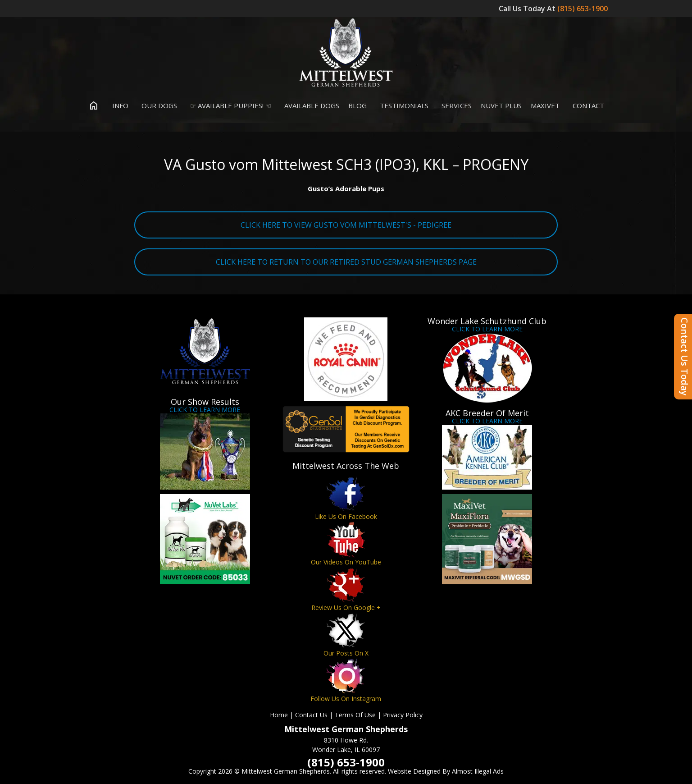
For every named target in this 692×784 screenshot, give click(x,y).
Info (118, 105)
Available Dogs (310, 105)
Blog (357, 105)
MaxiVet (545, 105)
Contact (586, 105)
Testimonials (402, 105)
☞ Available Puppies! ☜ (229, 105)
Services (455, 105)
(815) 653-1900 (583, 9)
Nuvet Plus (501, 105)
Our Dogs (157, 105)
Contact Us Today (685, 357)
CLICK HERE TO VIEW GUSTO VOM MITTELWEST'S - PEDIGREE (346, 225)
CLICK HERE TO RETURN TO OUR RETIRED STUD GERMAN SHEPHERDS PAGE (346, 262)
